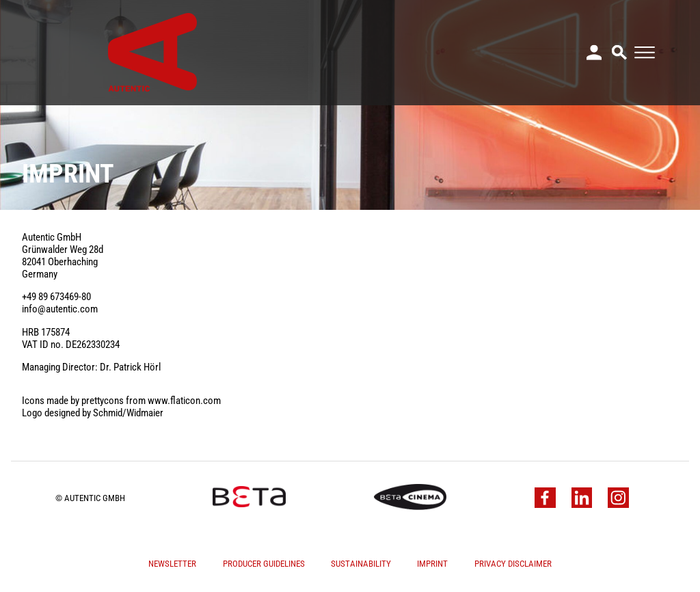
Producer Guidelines (264, 564)
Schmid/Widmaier (128, 413)
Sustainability (361, 564)
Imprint (432, 564)
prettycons (103, 401)
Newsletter (172, 564)
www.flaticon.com (184, 401)
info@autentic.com (60, 309)
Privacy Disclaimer (513, 564)
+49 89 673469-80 (56, 297)
